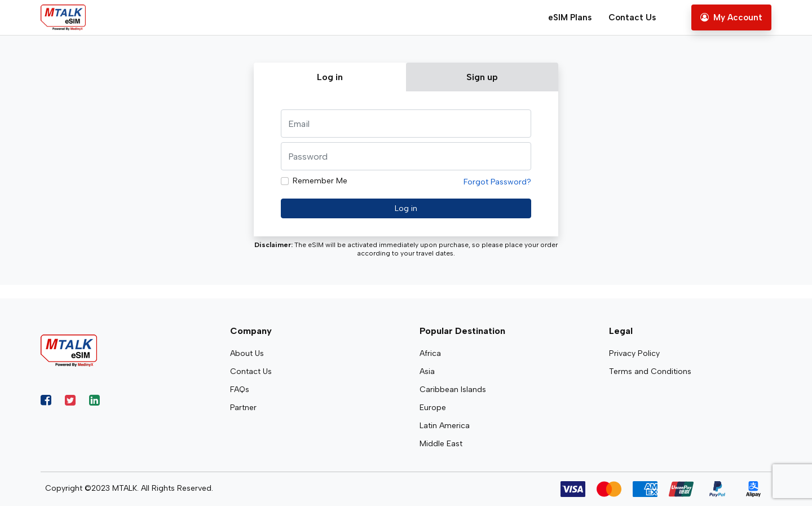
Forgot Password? (497, 182)
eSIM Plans (570, 17)
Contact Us (632, 17)
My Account (731, 17)
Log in (406, 208)
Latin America (445, 426)
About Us (247, 353)
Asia (427, 371)
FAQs (240, 390)
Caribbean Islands (453, 390)
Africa (430, 353)
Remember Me (320, 181)
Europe (433, 408)
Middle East (441, 444)
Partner (243, 408)
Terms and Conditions (650, 371)
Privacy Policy (634, 353)
